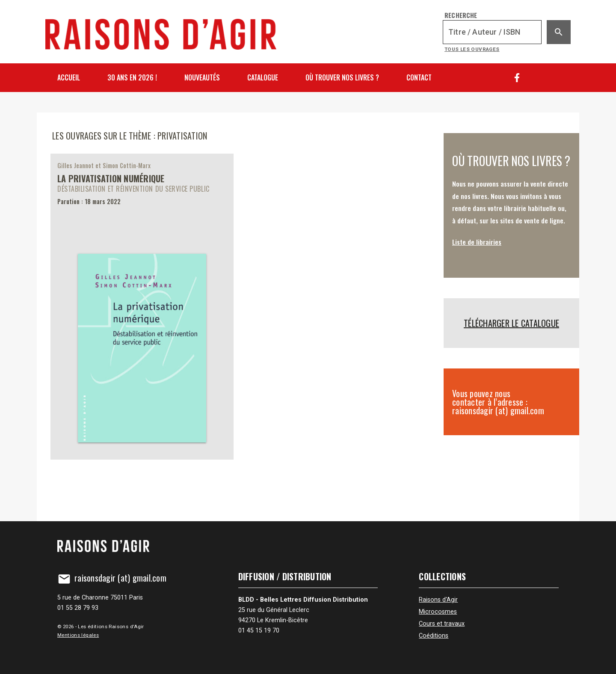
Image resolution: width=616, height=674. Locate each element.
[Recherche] (492, 32)
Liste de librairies (477, 242)
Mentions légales (78, 635)
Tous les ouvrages (472, 49)
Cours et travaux (442, 624)
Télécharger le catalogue (511, 323)
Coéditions (434, 636)
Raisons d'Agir (438, 600)
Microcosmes (438, 612)
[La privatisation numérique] (142, 306)
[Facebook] (517, 78)
